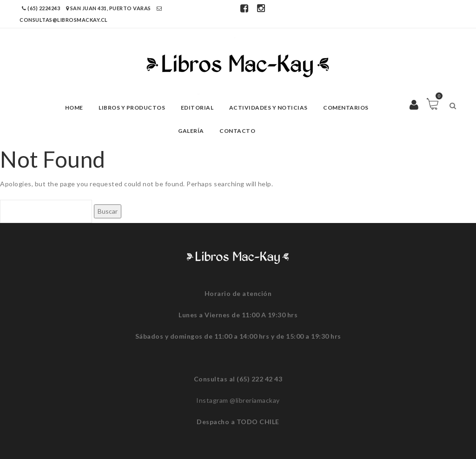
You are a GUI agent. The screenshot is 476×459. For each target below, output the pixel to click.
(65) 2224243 (42, 8)
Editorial (197, 108)
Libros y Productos (132, 108)
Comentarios (346, 108)
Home (74, 108)
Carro (438, 98)
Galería (191, 131)
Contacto (237, 131)
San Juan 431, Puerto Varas (109, 8)
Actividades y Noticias (268, 108)
